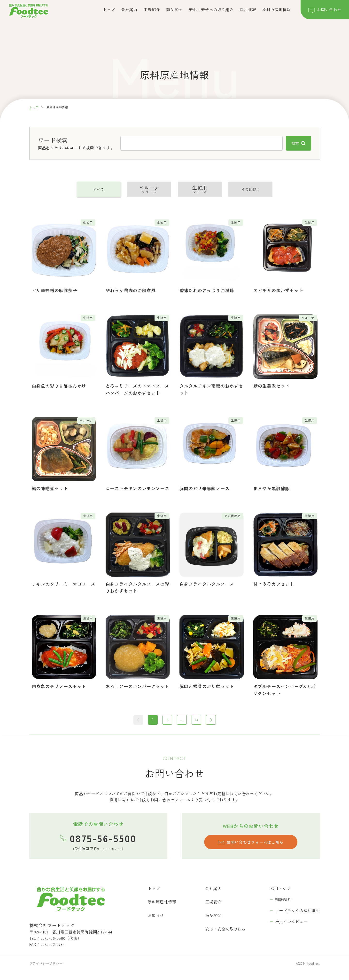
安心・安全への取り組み (211, 9)
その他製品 (250, 190)
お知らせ (156, 916)
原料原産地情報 (277, 9)
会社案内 (129, 9)
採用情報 (248, 9)
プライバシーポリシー (46, 964)
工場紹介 (152, 9)
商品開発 (174, 9)
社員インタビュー (291, 922)
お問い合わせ (325, 11)
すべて (99, 190)
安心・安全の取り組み (226, 929)
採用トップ (280, 889)
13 (196, 720)
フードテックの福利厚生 (298, 911)
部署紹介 (283, 900)
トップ (109, 9)
